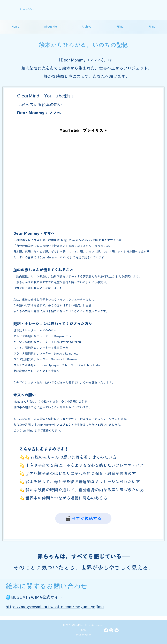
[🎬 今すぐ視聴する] (83, 518)
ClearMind (27, 430)
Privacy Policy (84, 635)
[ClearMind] (28, 9)
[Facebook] (106, 630)
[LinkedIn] (117, 630)
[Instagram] (111, 630)
